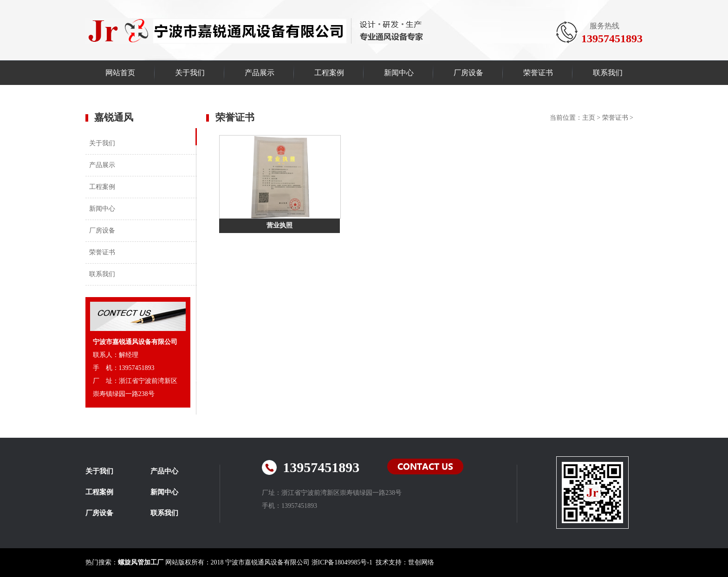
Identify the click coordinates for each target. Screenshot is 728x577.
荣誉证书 (538, 73)
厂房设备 (468, 73)
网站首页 (120, 73)
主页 (589, 118)
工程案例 (329, 73)
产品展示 (260, 73)
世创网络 (421, 562)
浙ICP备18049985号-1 (342, 562)
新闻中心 (399, 73)
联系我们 (608, 73)
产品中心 (164, 471)
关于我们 (190, 73)
